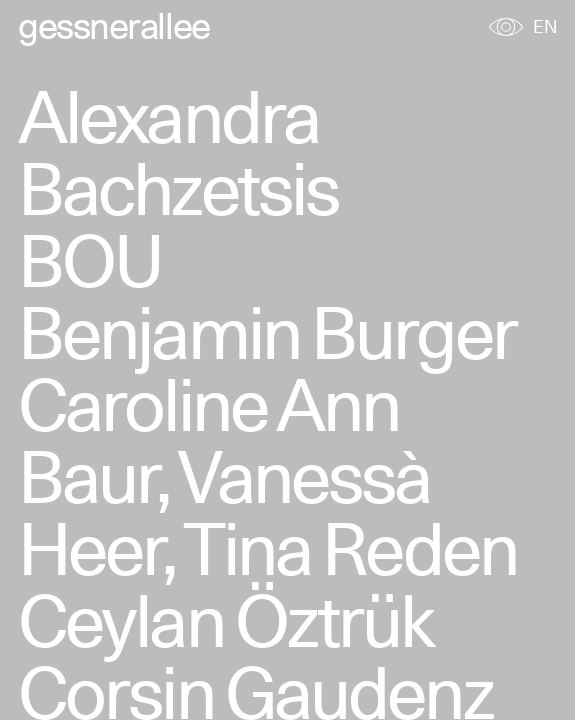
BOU (90, 260)
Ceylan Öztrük (226, 620)
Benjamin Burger (267, 332)
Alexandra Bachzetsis (178, 152)
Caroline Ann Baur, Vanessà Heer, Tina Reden (267, 476)
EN (545, 26)
